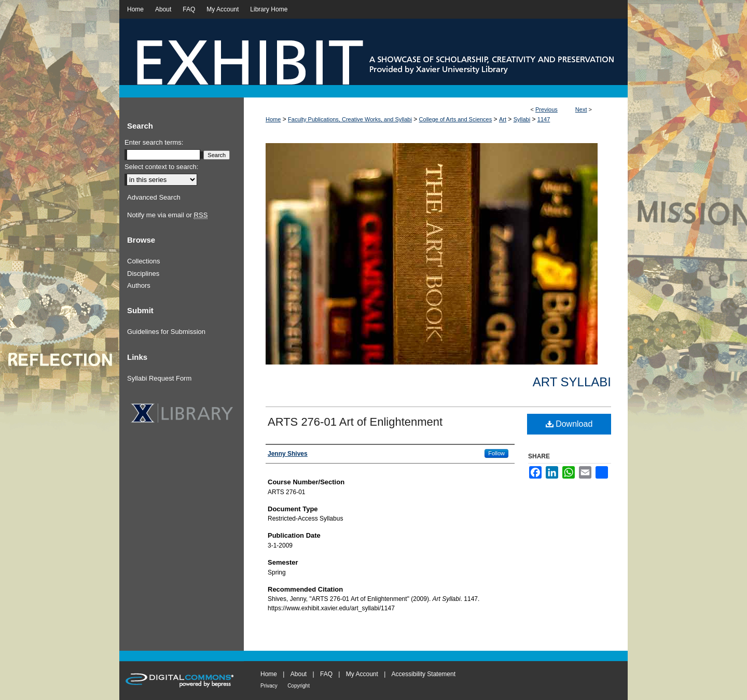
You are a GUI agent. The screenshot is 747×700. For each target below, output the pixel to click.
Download (569, 424)
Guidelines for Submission (166, 332)
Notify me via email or (167, 215)
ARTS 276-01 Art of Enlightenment (355, 422)
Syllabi (522, 119)
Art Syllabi (572, 382)
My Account (362, 674)
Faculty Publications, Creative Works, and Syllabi (350, 119)
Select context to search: (161, 167)
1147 (544, 119)
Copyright (299, 686)
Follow (496, 453)
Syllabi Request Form (159, 378)
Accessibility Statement (424, 674)
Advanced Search (154, 197)
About (299, 674)
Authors (139, 285)
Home (273, 119)
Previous (547, 109)
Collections (144, 261)
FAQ (326, 674)
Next (581, 109)
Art (503, 119)
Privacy (269, 686)
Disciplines (143, 274)
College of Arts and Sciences (456, 119)
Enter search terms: (154, 142)
